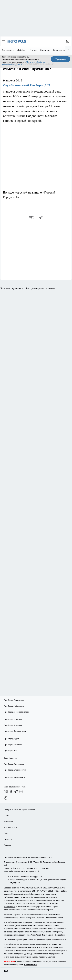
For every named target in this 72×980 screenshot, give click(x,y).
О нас (6, 815)
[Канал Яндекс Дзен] (21, 792)
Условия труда (10, 827)
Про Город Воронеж (13, 719)
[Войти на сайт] (67, 41)
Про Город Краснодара (14, 777)
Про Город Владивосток (15, 770)
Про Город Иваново (13, 725)
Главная (7, 845)
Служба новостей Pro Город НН (26, 85)
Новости (8, 839)
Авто (6, 833)
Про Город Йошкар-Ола (15, 731)
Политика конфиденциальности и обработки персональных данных (35, 940)
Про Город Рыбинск (13, 745)
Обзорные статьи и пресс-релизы (19, 810)
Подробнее (60, 935)
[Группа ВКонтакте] (6, 792)
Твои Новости (10, 758)
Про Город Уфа (11, 750)
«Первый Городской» (28, 121)
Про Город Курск (11, 739)
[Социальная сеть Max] (6, 798)
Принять (61, 59)
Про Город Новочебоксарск (16, 712)
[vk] (32, 218)
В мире (34, 50)
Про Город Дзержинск (14, 700)
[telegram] (42, 218)
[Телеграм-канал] (16, 792)
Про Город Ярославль (14, 764)
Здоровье (45, 50)
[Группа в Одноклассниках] (11, 792)
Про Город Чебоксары (14, 706)
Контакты (8, 821)
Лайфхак (22, 50)
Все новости (8, 50)
